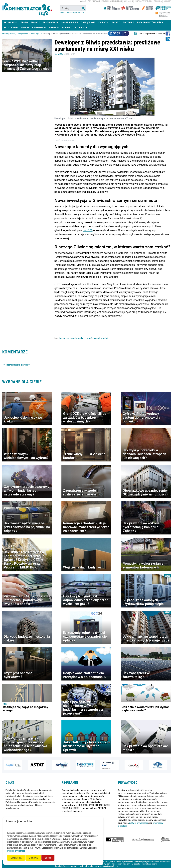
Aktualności (11, 22)
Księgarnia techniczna (143, 840)
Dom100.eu (60, 54)
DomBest (67, 28)
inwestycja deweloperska (72, 338)
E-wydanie (128, 22)
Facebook (168, 34)
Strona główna (8, 34)
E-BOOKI (25, 28)
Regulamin (128, 1)
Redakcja (158, 1)
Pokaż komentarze (16, 365)
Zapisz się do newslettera (152, 34)
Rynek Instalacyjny (115, 840)
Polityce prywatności (16, 851)
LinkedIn (168, 39)
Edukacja (103, 22)
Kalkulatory (82, 28)
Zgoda (48, 858)
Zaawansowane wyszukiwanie (72, 13)
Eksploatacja (50, 22)
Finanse (35, 22)
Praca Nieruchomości (119, 33)
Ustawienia (16, 858)
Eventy (116, 22)
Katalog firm (11, 28)
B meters (54, 28)
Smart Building (70, 22)
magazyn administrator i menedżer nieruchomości (101, 1)
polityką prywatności (138, 823)
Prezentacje (39, 28)
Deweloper (35, 34)
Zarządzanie (88, 22)
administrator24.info (27, 8)
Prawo (24, 22)
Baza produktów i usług (150, 22)
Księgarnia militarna (166, 840)
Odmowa (33, 858)
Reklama (167, 1)
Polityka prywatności (143, 1)
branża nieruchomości (97, 338)
